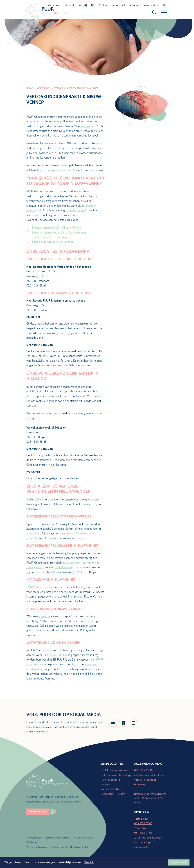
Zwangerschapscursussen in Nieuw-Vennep (59, 232)
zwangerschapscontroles (62, 170)
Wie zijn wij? (86, 5)
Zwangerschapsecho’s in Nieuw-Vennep (56, 227)
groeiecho (32, 538)
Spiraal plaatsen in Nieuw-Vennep (53, 242)
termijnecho (67, 533)
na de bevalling (64, 567)
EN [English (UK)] (164, 5)
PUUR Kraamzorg (37, 587)
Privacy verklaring (83, 837)
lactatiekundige (76, 210)
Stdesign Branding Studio (74, 847)
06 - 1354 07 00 (143, 823)
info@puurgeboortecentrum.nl (150, 775)
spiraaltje (44, 616)
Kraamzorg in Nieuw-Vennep (49, 237)
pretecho (82, 538)
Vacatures (54, 5)
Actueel (69, 5)
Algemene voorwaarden (57, 837)
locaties (85, 126)
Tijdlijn (103, 5)
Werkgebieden (34, 837)
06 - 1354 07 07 (143, 833)
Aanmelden (151, 5)
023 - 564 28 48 (143, 770)
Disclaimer (32, 842)
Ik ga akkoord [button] (179, 862)
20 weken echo (85, 533)
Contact (135, 5)
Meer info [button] (89, 862)
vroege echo (34, 533)
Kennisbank (119, 5)
